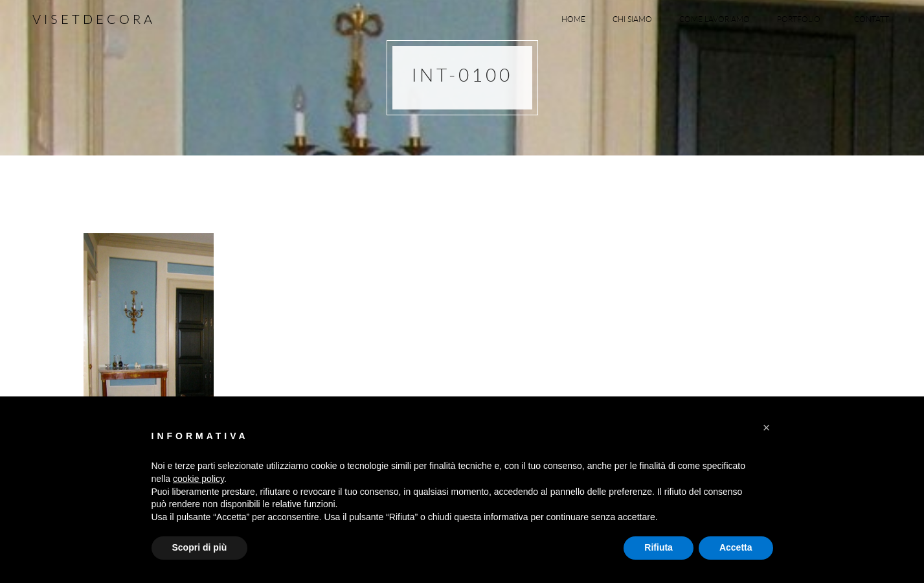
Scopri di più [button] (200, 547)
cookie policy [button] (198, 479)
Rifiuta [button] (659, 547)
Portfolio (802, 19)
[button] (767, 428)
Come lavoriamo (715, 19)
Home (573, 19)
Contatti (873, 19)
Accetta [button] (736, 547)
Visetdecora (94, 19)
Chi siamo (632, 19)
